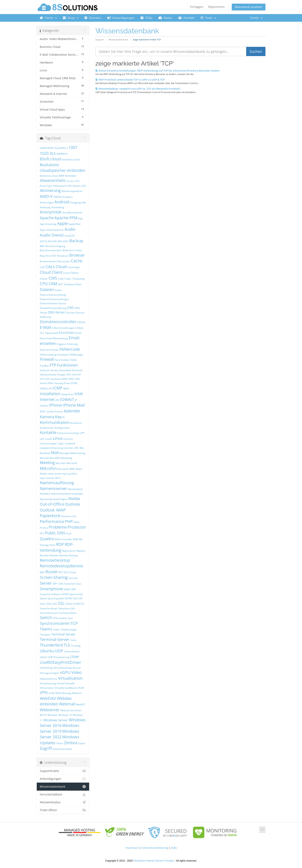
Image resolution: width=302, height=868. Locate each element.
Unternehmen (72, 651)
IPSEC (43, 411)
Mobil (79, 469)
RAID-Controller (64, 539)
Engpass (61, 344)
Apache (47, 218)
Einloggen (197, 7)
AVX (60, 241)
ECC (42, 333)
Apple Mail (75, 224)
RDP (60, 544)
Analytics (68, 197)
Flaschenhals (62, 360)
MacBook (45, 453)
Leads (48, 439)
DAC (61, 284)
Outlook (73, 504)
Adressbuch (60, 186)
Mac (82, 448)
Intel (79, 394)
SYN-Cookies (60, 618)
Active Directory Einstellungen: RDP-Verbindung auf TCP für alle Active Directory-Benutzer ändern (158, 71)
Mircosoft (63, 469)
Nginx (64, 499)
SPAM (65, 594)
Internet (47, 399)
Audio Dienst (52, 235)
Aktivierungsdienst (72, 191)
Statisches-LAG (66, 608)
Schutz (73, 572)
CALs (50, 267)
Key (58, 417)
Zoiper (82, 743)
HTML (74, 383)
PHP (69, 521)
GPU (69, 375)
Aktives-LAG (79, 186)
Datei (79, 284)
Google (61, 375)
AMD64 (58, 197)
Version (77, 668)
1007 (73, 147)
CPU (44, 284)
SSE (80, 598)
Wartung (66, 693)
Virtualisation (70, 678)
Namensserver (53, 488)
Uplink (43, 657)
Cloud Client (51, 272)
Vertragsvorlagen (49, 673)
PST (42, 533)
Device (62, 303)
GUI (47, 379)
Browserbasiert (48, 261)
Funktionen (67, 365)
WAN (58, 693)
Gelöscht (45, 370)
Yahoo (60, 743)
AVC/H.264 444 (48, 241)
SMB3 (67, 589)
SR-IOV (68, 598)
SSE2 (43, 604)
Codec (68, 279)
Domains (93, 18)
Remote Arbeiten (49, 555)
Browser (77, 255)
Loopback (70, 443)
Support (100, 39)
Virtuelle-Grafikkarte (66, 688)
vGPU (65, 672)
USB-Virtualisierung (59, 657)
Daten (58, 290)
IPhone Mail (74, 405)
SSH (55, 604)
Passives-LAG (69, 516)
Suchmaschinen (68, 613)
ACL (78, 181)
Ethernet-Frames (49, 350)
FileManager (76, 355)
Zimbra (71, 743)
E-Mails (79, 328)
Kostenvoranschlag (68, 433)
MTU (58, 478)
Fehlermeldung (48, 355)
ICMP (58, 388)
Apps (43, 230)
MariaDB (55, 458)
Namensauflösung (57, 483)
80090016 (62, 154)
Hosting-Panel (62, 383)
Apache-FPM (66, 218)
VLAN (81, 688)
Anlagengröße (78, 202)
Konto (256, 18)
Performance (52, 521)
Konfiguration (62, 428)
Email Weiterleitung (57, 338)
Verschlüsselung (63, 668)
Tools (208, 18)
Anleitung (45, 207)
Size (79, 584)
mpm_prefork (70, 474)
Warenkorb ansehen (249, 7)
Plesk (76, 522)
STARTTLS (79, 604)
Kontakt (186, 18)
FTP (53, 365)
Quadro (47, 539)
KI (63, 417)
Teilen (56, 630)
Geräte (54, 370)
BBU (42, 246)
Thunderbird (51, 645)
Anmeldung (58, 207)
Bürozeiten (64, 261)
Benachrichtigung (55, 246)
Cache (77, 261)
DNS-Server (57, 312)
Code (61, 279)
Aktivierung (50, 190)
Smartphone (51, 589)
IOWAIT (67, 399)
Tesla (73, 640)
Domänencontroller (58, 322)
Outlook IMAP (53, 510)
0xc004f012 (61, 148)
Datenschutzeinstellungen (54, 299)
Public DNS (55, 533)
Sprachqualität (56, 598)
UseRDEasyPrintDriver (60, 662)
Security (73, 578)
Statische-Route (48, 608)
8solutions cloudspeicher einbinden (63, 168)
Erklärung (72, 344)
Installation (50, 394)
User (75, 656)
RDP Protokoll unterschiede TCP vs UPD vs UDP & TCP (130, 80)
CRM (53, 284)
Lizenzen (68, 439)
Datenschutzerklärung (155, 848)
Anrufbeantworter (72, 213)
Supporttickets (63, 771)
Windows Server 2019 (60, 728)
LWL (76, 448)
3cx (53, 153)
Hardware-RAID (59, 379)
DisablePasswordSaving (53, 308)
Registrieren (216, 7)
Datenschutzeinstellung (53, 295)
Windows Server (56, 720)
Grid (74, 375)
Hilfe (77, 379)
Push (69, 533)
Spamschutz (76, 594)
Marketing (66, 458)
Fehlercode (70, 349)
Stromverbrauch (49, 613)
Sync (70, 618)
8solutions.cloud (49, 176)
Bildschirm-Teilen (72, 250)
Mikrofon (48, 468)
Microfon (61, 463)
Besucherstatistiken (51, 250)
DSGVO (81, 322)
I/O (50, 389)
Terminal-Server (55, 639)
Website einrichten (71, 710)
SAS (66, 572)
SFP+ (55, 584)
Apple (63, 223)
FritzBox (44, 366)
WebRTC (81, 705)
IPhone (56, 405)
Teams (46, 629)
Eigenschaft (52, 333)
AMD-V (46, 196)
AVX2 (66, 241)
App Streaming (48, 224)
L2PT (82, 433)
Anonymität (51, 212)
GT (79, 375)
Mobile (44, 474)
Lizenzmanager (48, 443)
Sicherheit (70, 584)
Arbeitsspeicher (55, 230)
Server (46, 583)
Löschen (69, 448)
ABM (61, 176)
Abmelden (71, 176)
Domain (70, 313)
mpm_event (55, 474)
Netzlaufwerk (75, 489)
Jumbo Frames (55, 411)
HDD (71, 379)
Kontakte (48, 432)
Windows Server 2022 (60, 734)
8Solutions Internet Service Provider (154, 861)
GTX (42, 379)
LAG (42, 439)
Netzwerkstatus (63, 802)
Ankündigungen (121, 18)
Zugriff (46, 748)
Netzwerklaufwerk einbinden (67, 494)
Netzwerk (45, 494)
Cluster (44, 279)
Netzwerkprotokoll (50, 499)
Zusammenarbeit (62, 749)
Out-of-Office (52, 504)
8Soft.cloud (50, 159)
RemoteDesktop (55, 560)
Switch (46, 617)
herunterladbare (63, 794)
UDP (59, 651)
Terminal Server (63, 634)
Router (52, 572)
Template (45, 635)
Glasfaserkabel (48, 375)
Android (62, 202)
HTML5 (44, 389)
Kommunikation (55, 422)
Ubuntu (47, 651)
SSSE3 (69, 604)
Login (61, 443)
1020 (44, 153)
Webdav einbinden (56, 701)
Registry (81, 551)
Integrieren (67, 394)
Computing (78, 279)
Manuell (44, 458)
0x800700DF (47, 148)
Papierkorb (50, 516)
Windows (53, 715)
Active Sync (46, 186)
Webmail (67, 704)
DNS (71, 308)
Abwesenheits (53, 180)
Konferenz (76, 423)
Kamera (47, 417)
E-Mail (45, 327)
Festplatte (63, 355)
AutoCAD (70, 236)
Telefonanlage (69, 630)
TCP (74, 623)
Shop (71, 18)
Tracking (76, 646)
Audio (70, 229)
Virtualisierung (48, 683)
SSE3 (49, 604)
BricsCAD (51, 256)
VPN (44, 692)
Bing (42, 256)
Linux (58, 438)
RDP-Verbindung (57, 547)
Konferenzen (47, 428)
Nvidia (74, 499)
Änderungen (47, 202)
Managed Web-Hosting (72, 453)
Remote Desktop (69, 555)
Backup (76, 241)
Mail (55, 452)
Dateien (47, 290)
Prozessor (77, 527)
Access (71, 181)
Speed (43, 598)
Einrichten (67, 333)
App (81, 218)
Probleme (58, 527)
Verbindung (46, 668)
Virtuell (61, 683)
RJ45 (42, 572)
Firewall (47, 359)
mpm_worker (47, 478)
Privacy (44, 528)
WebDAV (48, 698)
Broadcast (63, 256)
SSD (75, 598)
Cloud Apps (74, 267)
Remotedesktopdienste (61, 566)
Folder (74, 360)
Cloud (61, 267)
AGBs (174, 848)
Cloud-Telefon (71, 273)
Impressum (132, 848)
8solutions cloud (70, 159)
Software (56, 594)
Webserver (50, 710)
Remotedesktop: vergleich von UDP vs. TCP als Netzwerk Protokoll (138, 89)
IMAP (66, 389)
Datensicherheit (49, 303)
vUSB (51, 693)
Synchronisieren (55, 623)
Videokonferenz (48, 679)
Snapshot (45, 594)
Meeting (47, 463)
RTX (61, 572)
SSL (61, 603)
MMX (72, 469)
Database (69, 284)
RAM (76, 539)
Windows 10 (65, 715)
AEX (69, 186)
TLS (67, 645)
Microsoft (72, 463)
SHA (61, 584)
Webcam (77, 693)
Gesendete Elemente (71, 370)
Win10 (43, 715)
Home (48, 18)
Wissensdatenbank (118, 39)
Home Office (47, 383)
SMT (74, 589)
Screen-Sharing (54, 577)
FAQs (146, 18)
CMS (53, 278)
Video (77, 672)
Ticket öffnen (63, 810)
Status (165, 18)
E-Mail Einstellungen (63, 328)
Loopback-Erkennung (52, 448)
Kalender (72, 411)
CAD (42, 267)
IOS (57, 400)
